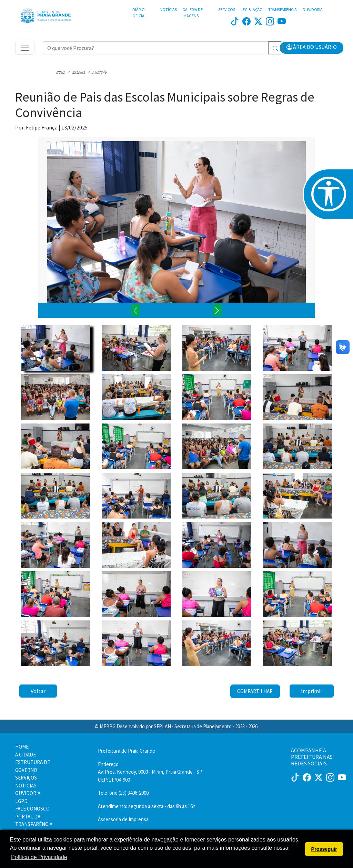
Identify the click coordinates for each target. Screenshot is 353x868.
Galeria (79, 72)
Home (61, 72)
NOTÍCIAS (168, 9)
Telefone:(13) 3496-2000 (123, 793)
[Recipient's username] (156, 48)
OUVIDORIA (312, 9)
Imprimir (312, 691)
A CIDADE (26, 755)
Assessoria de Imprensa (123, 819)
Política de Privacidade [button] (39, 857)
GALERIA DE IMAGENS (193, 13)
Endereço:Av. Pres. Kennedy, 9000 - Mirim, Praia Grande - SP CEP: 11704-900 (150, 772)
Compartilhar (255, 691)
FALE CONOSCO (32, 809)
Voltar (38, 691)
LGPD (21, 801)
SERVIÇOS (227, 9)
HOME (22, 747)
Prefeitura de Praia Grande (127, 751)
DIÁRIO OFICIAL (139, 13)
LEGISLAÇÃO (252, 9)
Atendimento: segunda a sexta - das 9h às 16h (147, 806)
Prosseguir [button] (324, 849)
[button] (312, 48)
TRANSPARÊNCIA (283, 9)
